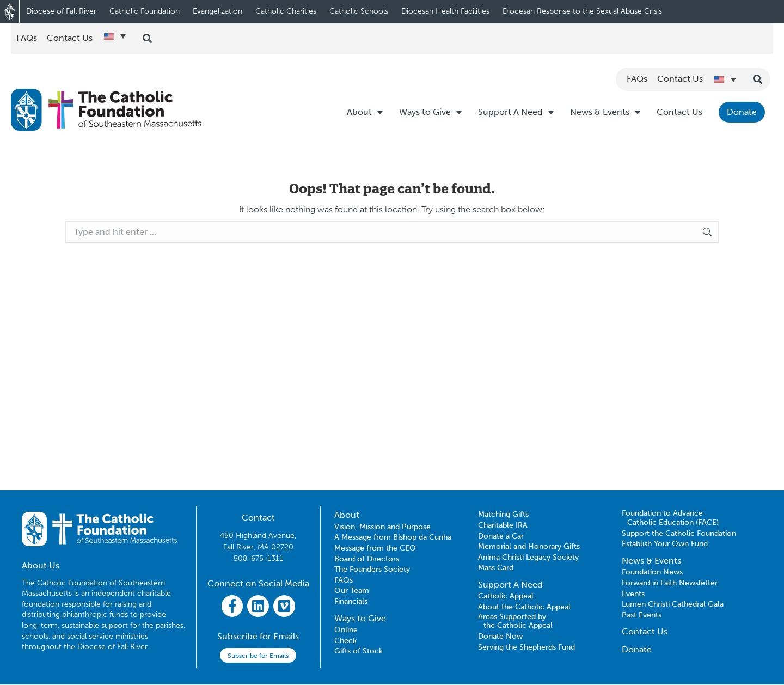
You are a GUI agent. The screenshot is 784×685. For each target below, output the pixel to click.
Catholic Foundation (145, 11)
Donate (742, 112)
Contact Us (679, 112)
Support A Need (516, 112)
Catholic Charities (286, 11)
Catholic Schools (359, 11)
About (365, 112)
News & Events (605, 112)
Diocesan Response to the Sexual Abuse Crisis (582, 11)
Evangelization (218, 11)
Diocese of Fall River (61, 11)
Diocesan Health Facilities (445, 11)
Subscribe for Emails (258, 656)
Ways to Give (430, 112)
